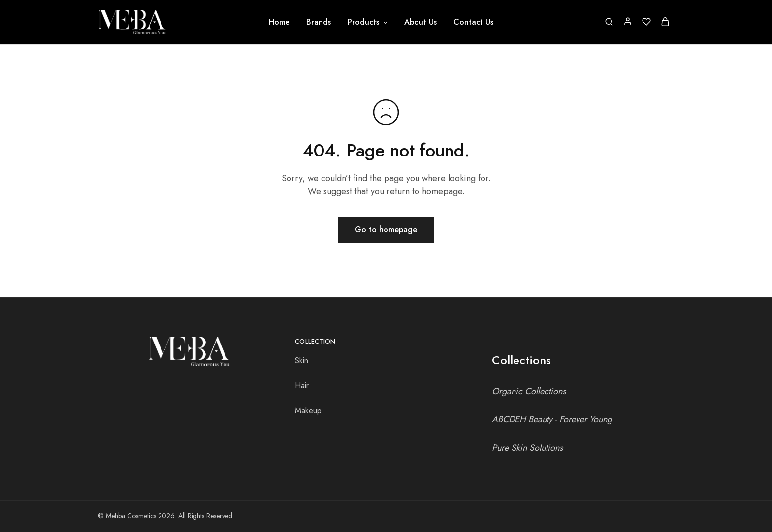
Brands (319, 22)
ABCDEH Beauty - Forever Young (552, 419)
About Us (420, 22)
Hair (302, 386)
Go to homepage (386, 230)
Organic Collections (529, 391)
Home (279, 22)
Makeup (308, 411)
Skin (302, 360)
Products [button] (368, 22)
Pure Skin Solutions (527, 448)
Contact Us (473, 22)
